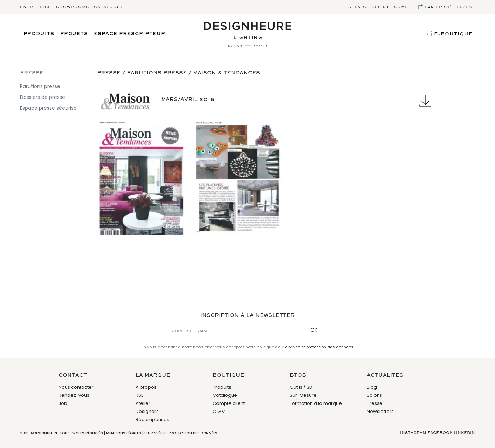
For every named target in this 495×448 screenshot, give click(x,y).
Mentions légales (124, 433)
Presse (32, 73)
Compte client (229, 403)
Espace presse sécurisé (48, 108)
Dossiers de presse (43, 97)
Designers (147, 411)
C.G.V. (219, 411)
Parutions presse (40, 86)
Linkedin (464, 433)
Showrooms (73, 7)
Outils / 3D (301, 387)
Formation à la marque (316, 403)
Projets (74, 34)
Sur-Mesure (303, 395)
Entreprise (36, 7)
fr (460, 7)
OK (314, 330)
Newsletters (380, 411)
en (469, 7)
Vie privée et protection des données (317, 347)
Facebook (440, 433)
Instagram (413, 433)
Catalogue (109, 7)
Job (63, 403)
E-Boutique (449, 34)
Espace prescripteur (130, 34)
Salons (374, 395)
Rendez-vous (74, 395)
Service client (369, 7)
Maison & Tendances (226, 73)
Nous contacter (76, 387)
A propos (146, 387)
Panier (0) (435, 7)
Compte (404, 7)
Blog (372, 387)
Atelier (143, 403)
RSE (140, 395)
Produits (39, 34)
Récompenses (152, 419)
